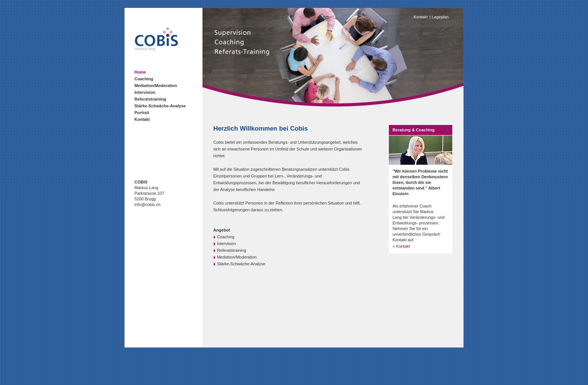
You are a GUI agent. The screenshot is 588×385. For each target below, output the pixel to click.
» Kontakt (401, 246)
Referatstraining (150, 99)
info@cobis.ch (148, 205)
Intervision (145, 92)
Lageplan (440, 17)
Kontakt (142, 119)
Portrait (142, 113)
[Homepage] (156, 49)
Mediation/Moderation (156, 86)
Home (140, 72)
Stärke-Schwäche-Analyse (160, 106)
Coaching (144, 79)
